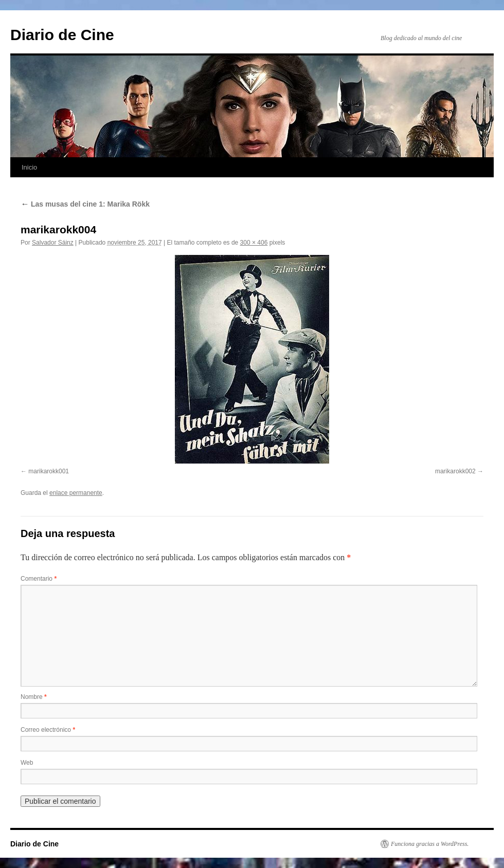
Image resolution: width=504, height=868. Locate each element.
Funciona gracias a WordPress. (430, 844)
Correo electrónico (48, 730)
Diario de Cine (62, 35)
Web (27, 763)
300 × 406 (254, 243)
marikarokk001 (49, 471)
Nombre (34, 697)
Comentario (39, 579)
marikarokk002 (455, 471)
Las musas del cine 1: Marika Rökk (85, 204)
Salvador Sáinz (53, 243)
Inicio (29, 167)
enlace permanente (76, 493)
